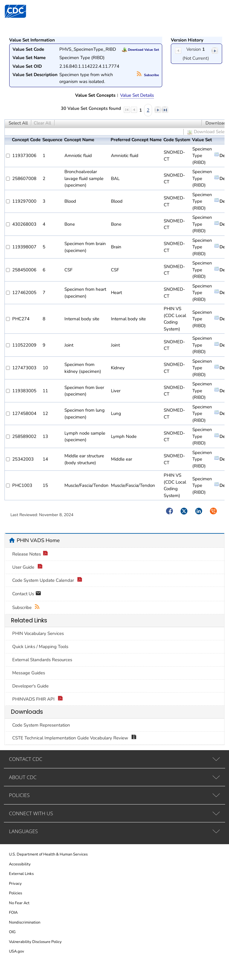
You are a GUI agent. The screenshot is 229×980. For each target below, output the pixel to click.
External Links (21, 874)
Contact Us (27, 594)
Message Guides (29, 673)
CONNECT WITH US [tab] (31, 813)
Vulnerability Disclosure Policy (35, 942)
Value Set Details (137, 95)
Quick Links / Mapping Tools (40, 647)
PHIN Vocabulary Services (38, 633)
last (165, 110)
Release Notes (30, 554)
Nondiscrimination (25, 922)
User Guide (27, 567)
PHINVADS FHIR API (38, 699)
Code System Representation (41, 725)
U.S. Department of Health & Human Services (48, 854)
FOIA (13, 913)
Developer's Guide (30, 686)
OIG (12, 932)
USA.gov (17, 951)
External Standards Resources (42, 660)
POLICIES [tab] (19, 795)
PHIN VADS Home (38, 540)
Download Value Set (140, 50)
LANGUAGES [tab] (23, 831)
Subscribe (148, 75)
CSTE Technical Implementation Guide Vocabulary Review (74, 738)
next (215, 51)
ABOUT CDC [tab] (23, 777)
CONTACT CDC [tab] (26, 759)
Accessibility (20, 864)
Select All (18, 123)
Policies (16, 893)
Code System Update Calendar (47, 580)
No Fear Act (19, 903)
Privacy (15, 884)
